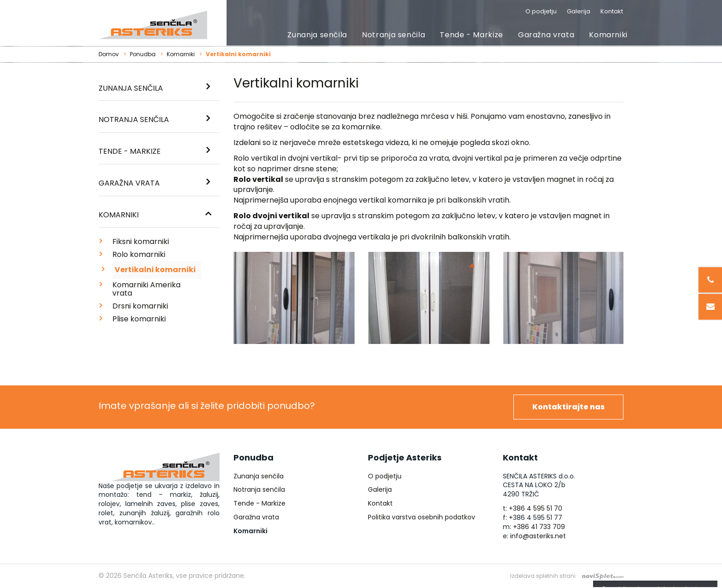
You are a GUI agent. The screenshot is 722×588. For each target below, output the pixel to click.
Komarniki (608, 35)
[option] (294, 301)
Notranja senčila (393, 35)
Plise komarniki (139, 319)
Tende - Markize (472, 35)
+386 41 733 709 (539, 527)
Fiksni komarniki (141, 242)
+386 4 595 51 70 (536, 508)
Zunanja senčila (317, 35)
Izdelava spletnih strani (543, 576)
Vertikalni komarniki (155, 270)
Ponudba (143, 54)
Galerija (579, 11)
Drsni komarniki (140, 306)
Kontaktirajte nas (568, 407)
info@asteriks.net (538, 536)
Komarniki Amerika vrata (146, 289)
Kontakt (612, 11)
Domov (109, 54)
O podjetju (541, 11)
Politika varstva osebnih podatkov (422, 517)
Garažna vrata (546, 35)
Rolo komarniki (139, 254)
